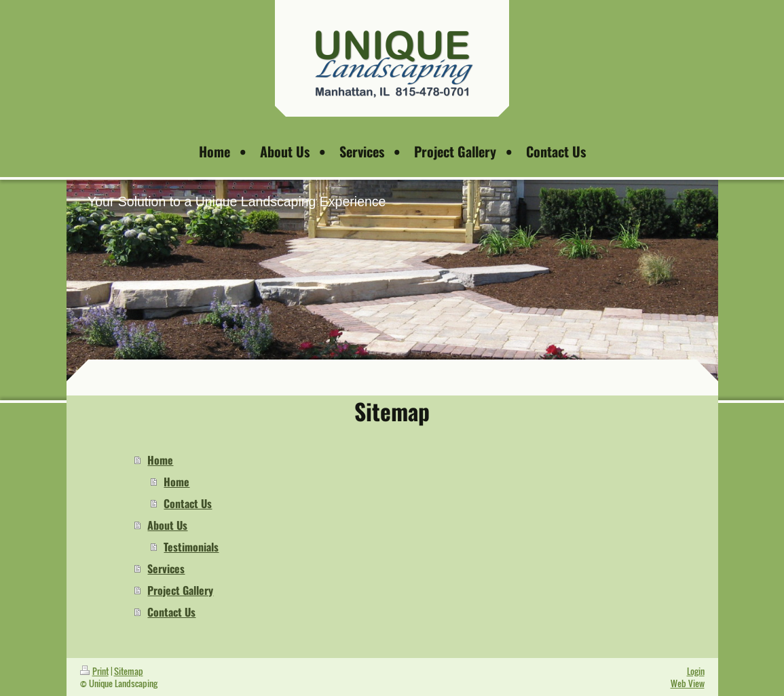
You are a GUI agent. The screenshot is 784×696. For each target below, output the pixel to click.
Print (94, 671)
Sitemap (129, 671)
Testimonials (191, 547)
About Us (167, 525)
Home (160, 460)
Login (696, 671)
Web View (688, 683)
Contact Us (188, 503)
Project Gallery (180, 590)
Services (166, 568)
